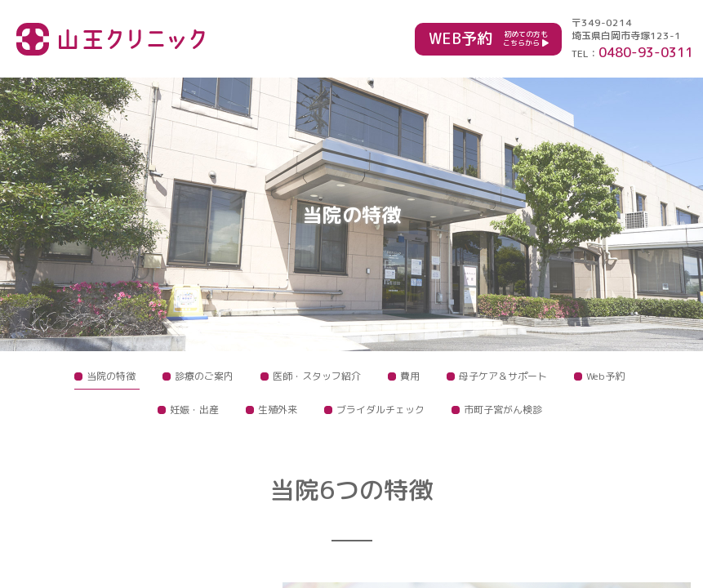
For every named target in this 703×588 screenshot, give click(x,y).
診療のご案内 (204, 376)
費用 (410, 376)
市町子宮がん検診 (503, 410)
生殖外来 (278, 410)
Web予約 (605, 376)
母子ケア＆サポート (503, 376)
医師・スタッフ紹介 (317, 376)
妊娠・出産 (194, 410)
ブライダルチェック (380, 410)
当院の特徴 (111, 376)
